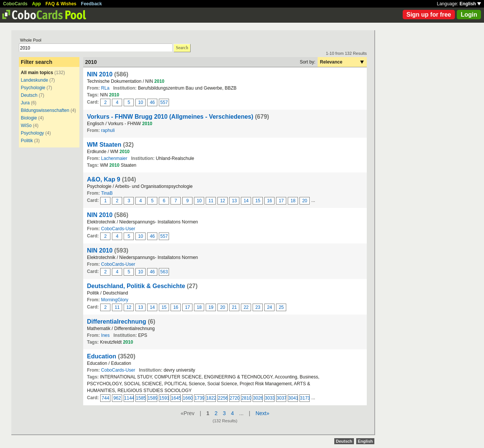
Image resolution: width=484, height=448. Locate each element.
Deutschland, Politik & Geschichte (136, 286)
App (36, 4)
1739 (199, 398)
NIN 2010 (100, 74)
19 (211, 307)
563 (164, 272)
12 (223, 201)
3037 (281, 398)
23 (258, 307)
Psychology (32, 133)
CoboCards (15, 4)
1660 (188, 398)
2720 (234, 398)
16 (269, 201)
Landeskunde (34, 80)
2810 (246, 398)
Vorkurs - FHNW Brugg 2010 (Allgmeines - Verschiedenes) (170, 117)
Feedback (91, 4)
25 (281, 307)
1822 (211, 398)
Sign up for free (429, 15)
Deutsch (29, 95)
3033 (270, 398)
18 (293, 201)
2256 (223, 398)
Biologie (29, 118)
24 (269, 307)
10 (140, 102)
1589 (152, 398)
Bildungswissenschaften (45, 110)
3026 (258, 398)
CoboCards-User (118, 229)
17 (281, 201)
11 (211, 201)
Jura (25, 103)
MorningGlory (115, 300)
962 (117, 398)
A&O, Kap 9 (104, 179)
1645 (176, 398)
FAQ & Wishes (61, 4)
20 (305, 201)
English (470, 4)
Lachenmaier (114, 158)
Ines (105, 335)
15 (258, 201)
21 (234, 307)
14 (246, 201)
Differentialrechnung (116, 322)
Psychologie (33, 88)
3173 (305, 398)
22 (246, 307)
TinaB (107, 193)
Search (182, 48)
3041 (293, 398)
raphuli (108, 130)
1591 (164, 398)
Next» (263, 413)
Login (469, 15)
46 (152, 102)
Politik (27, 141)
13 (234, 201)
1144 (129, 398)
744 (105, 398)
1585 (141, 398)
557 (164, 102)
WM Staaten (104, 145)
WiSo (26, 126)
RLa (105, 88)
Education (102, 356)
